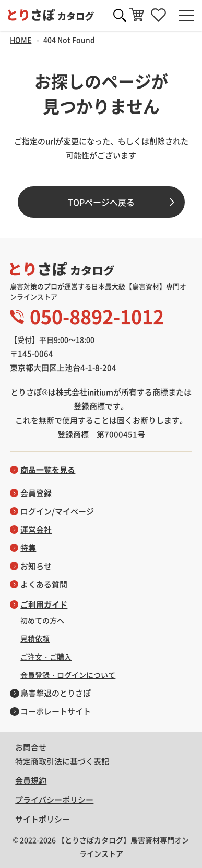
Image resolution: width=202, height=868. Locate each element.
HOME (21, 40)
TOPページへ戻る (101, 202)
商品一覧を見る (48, 470)
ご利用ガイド (44, 605)
